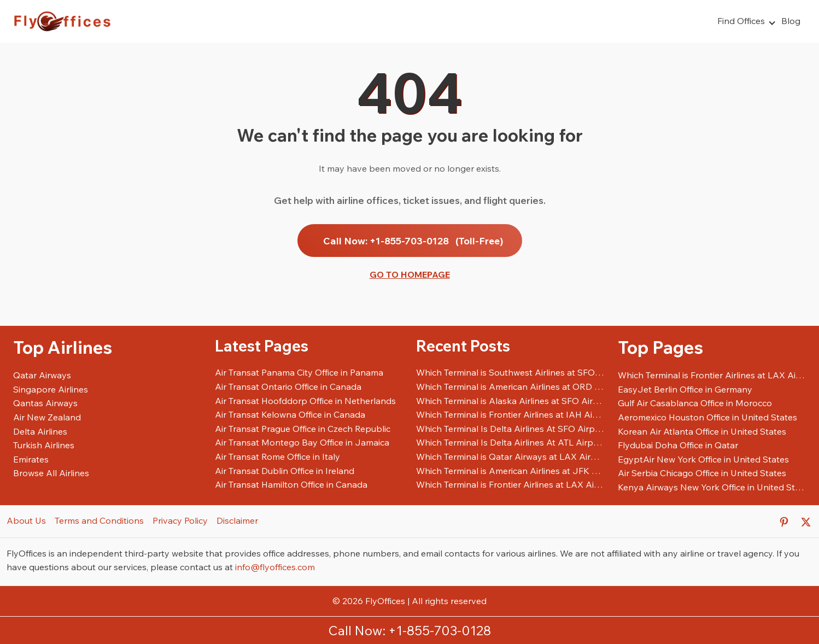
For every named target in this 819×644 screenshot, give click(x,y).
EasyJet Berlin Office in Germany (685, 389)
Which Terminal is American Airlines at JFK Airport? (510, 471)
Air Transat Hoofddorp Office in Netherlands (305, 401)
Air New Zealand (47, 417)
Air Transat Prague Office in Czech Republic (303, 429)
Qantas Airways (45, 403)
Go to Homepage (410, 274)
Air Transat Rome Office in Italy (277, 456)
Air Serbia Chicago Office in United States (702, 473)
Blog (791, 21)
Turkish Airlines (44, 445)
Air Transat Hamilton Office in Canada (291, 484)
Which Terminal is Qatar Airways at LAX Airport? (510, 456)
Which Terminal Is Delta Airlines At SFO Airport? (510, 429)
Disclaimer (237, 520)
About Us (26, 520)
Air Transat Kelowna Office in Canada (290, 414)
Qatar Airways (42, 375)
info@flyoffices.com (275, 567)
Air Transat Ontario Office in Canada (288, 387)
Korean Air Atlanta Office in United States (702, 431)
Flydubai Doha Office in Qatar (678, 445)
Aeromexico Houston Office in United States (707, 417)
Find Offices (741, 21)
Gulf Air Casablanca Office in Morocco (695, 403)
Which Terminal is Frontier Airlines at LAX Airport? (510, 484)
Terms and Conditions (99, 520)
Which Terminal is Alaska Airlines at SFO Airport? (510, 401)
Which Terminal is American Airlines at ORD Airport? (510, 387)
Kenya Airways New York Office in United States (712, 487)
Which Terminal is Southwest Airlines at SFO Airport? (510, 372)
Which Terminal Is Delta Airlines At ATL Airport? (510, 442)
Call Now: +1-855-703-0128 (413, 241)
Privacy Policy (180, 520)
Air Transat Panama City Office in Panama (299, 372)
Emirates (31, 459)
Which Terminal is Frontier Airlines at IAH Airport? (510, 414)
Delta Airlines (40, 431)
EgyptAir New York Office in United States (703, 459)
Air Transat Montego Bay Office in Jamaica (302, 442)
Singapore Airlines (51, 389)
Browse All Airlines (51, 473)
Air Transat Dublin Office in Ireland (285, 471)
